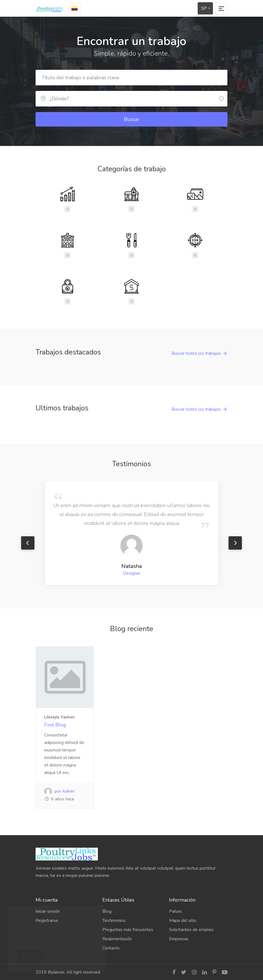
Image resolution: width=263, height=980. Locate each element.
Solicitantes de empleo (191, 930)
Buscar (132, 119)
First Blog (55, 725)
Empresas (179, 939)
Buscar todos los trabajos (196, 353)
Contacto (111, 948)
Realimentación (117, 939)
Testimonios (114, 921)
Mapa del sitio (183, 921)
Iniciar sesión (48, 911)
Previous (28, 543)
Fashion (68, 717)
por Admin (59, 791)
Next (235, 543)
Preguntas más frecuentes (128, 930)
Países (176, 911)
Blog (107, 911)
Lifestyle (52, 717)
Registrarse (47, 921)
